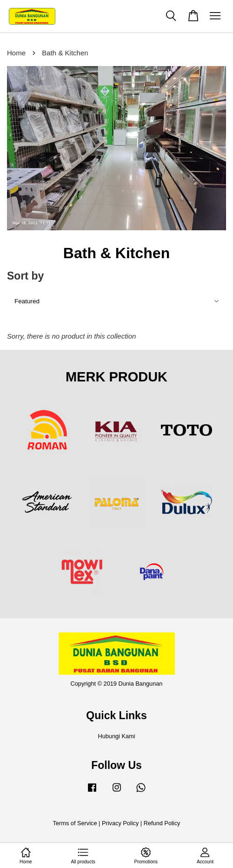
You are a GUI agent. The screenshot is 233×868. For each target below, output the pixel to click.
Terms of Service (75, 823)
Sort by (25, 276)
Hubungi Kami (116, 736)
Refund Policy (162, 823)
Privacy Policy (120, 823)
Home (16, 53)
